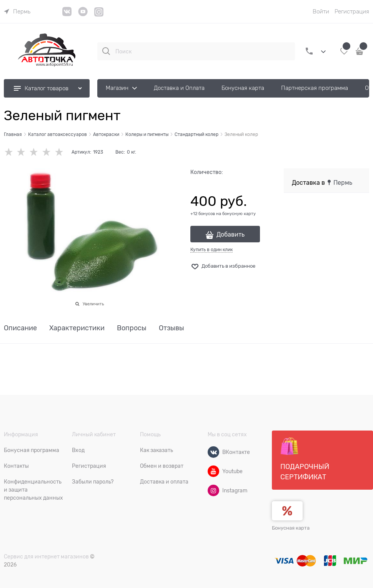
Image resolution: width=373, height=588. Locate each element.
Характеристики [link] (77, 328)
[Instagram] (99, 15)
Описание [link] (20, 328)
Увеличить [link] (93, 304)
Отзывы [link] (172, 328)
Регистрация (352, 12)
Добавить (231, 235)
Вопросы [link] (132, 328)
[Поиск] (106, 51)
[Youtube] (213, 471)
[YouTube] (83, 14)
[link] (17, 12)
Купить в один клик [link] (211, 250)
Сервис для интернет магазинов (46, 557)
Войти (321, 12)
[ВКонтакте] (213, 452)
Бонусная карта (291, 528)
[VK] (67, 14)
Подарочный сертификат (305, 459)
